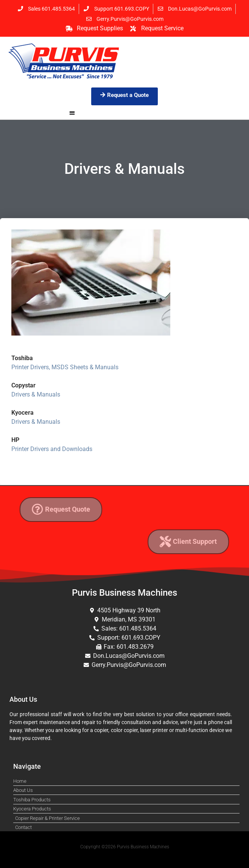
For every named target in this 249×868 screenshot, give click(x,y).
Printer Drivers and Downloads (52, 449)
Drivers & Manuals (36, 394)
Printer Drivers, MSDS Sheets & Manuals (65, 367)
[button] (72, 113)
